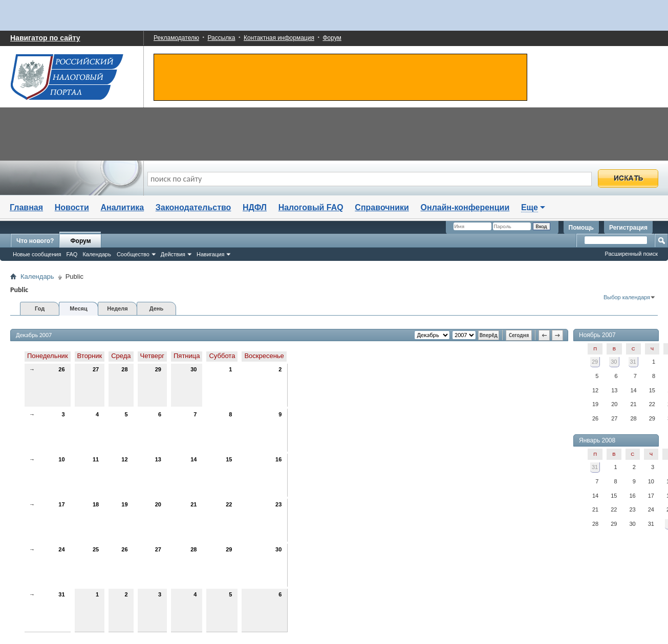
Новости (72, 207)
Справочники (382, 207)
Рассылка (221, 38)
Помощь (581, 228)
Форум (332, 38)
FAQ (72, 254)
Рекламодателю (176, 38)
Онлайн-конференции (465, 207)
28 (124, 369)
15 (229, 459)
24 (61, 549)
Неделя (117, 308)
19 (124, 504)
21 (193, 504)
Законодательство (193, 207)
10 (61, 459)
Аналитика (122, 207)
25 (96, 549)
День (157, 308)
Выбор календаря (627, 297)
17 (61, 504)
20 (158, 504)
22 (229, 504)
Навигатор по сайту (45, 38)
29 (158, 369)
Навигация (210, 254)
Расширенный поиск (631, 254)
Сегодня (519, 335)
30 (193, 369)
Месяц (78, 308)
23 (278, 504)
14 (193, 459)
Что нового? (35, 241)
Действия (173, 254)
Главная (26, 207)
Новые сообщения (37, 254)
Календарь (97, 254)
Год (40, 308)
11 (96, 459)
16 (278, 459)
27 (96, 369)
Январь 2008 (597, 440)
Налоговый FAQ (311, 207)
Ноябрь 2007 (597, 335)
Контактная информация (279, 38)
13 (158, 459)
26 (61, 369)
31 (61, 594)
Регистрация (628, 228)
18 (96, 504)
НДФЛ (255, 207)
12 (124, 459)
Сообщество (133, 254)
